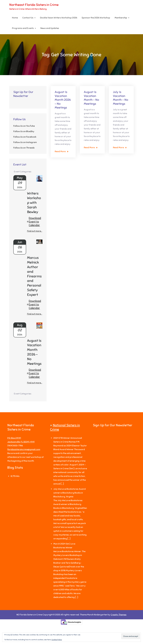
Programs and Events (23, 28)
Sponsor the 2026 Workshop (96, 18)
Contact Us (28, 18)
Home (15, 18)
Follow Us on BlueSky (24, 132)
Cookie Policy (57, 640)
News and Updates (50, 28)
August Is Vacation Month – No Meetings (91, 98)
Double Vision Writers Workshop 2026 (59, 18)
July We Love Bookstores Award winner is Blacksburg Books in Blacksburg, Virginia (69, 493)
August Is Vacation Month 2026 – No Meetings (63, 100)
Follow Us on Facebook (25, 137)
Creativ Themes (119, 615)
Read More (62, 152)
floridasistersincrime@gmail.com (24, 450)
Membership (121, 18)
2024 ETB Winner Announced (68, 438)
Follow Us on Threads (24, 148)
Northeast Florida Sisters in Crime (34, 5)
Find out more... (35, 231)
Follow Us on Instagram (25, 142)
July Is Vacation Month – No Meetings (121, 98)
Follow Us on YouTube (24, 126)
